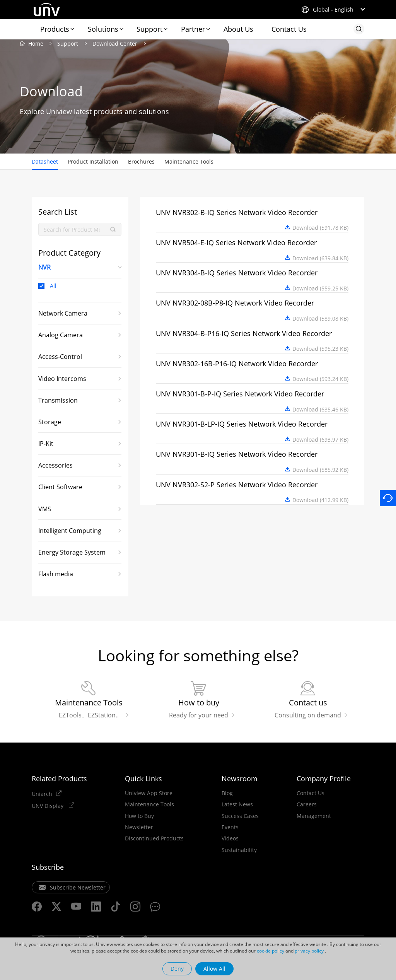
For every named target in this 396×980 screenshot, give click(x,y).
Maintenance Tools (189, 164)
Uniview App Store (149, 796)
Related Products (59, 782)
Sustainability (239, 853)
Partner (193, 29)
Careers (307, 808)
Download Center (115, 46)
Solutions (103, 29)
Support (149, 29)
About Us (238, 29)
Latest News (237, 808)
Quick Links (143, 782)
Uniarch (42, 797)
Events (230, 830)
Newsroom (240, 782)
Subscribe (48, 870)
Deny (177, 969)
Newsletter (139, 830)
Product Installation (93, 164)
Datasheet (45, 164)
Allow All (214, 969)
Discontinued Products (154, 842)
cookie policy (271, 951)
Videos (230, 842)
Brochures (141, 164)
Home (36, 46)
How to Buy (139, 819)
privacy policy (309, 951)
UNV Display (48, 809)
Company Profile (324, 782)
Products (55, 29)
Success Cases (240, 819)
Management (314, 819)
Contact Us (289, 29)
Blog (227, 796)
